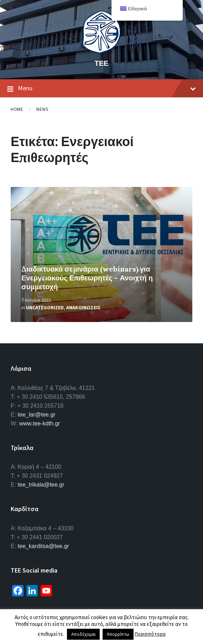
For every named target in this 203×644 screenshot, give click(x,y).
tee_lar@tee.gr (37, 415)
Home (17, 109)
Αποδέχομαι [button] (83, 634)
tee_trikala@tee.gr (41, 485)
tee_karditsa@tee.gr (43, 546)
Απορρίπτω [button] (118, 634)
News (42, 109)
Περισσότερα (150, 634)
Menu (101, 88)
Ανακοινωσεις (84, 307)
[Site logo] (101, 51)
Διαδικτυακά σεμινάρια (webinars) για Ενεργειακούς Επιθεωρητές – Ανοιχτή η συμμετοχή (87, 278)
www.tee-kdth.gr (40, 423)
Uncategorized (45, 307)
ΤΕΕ (102, 63)
